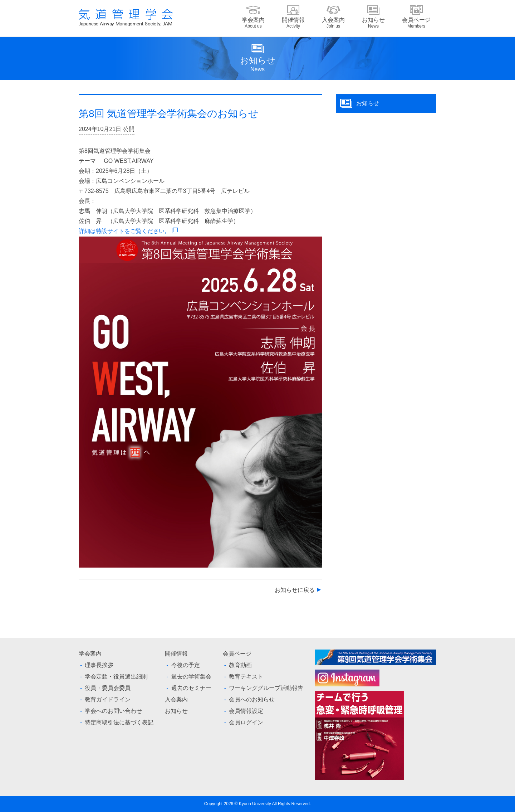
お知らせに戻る (295, 590)
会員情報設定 (246, 711)
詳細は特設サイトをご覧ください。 (124, 231)
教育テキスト (246, 677)
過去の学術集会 (191, 677)
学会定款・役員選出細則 (116, 677)
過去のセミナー (191, 688)
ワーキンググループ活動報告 (266, 688)
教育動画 (240, 665)
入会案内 (333, 23)
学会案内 (253, 23)
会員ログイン (246, 722)
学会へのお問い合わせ (113, 711)
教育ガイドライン (108, 699)
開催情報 (293, 23)
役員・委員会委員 (108, 688)
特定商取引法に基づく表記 (119, 722)
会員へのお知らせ (252, 699)
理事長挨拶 (99, 665)
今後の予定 (186, 665)
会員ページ (416, 23)
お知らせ (373, 23)
